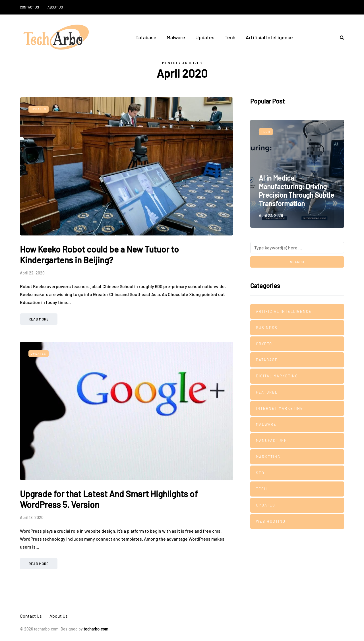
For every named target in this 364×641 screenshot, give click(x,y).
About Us (55, 7)
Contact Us (29, 7)
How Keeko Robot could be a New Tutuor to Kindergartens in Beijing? (99, 255)
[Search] (297, 248)
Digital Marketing (277, 376)
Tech (230, 37)
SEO (260, 473)
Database (146, 37)
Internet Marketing (280, 408)
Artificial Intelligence (269, 37)
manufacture (271, 441)
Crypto (264, 344)
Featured (267, 392)
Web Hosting (271, 521)
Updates (205, 37)
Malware (176, 37)
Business (267, 328)
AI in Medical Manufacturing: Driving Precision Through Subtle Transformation (296, 191)
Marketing (268, 457)
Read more (39, 319)
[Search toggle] (340, 37)
